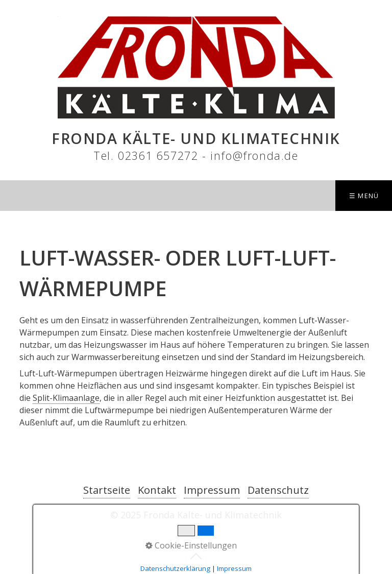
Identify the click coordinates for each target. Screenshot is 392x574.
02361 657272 (158, 156)
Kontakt (157, 490)
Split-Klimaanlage (66, 398)
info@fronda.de (254, 156)
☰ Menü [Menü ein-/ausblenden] (364, 196)
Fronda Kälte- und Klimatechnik (196, 138)
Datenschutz (278, 490)
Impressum (212, 490)
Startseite (107, 490)
